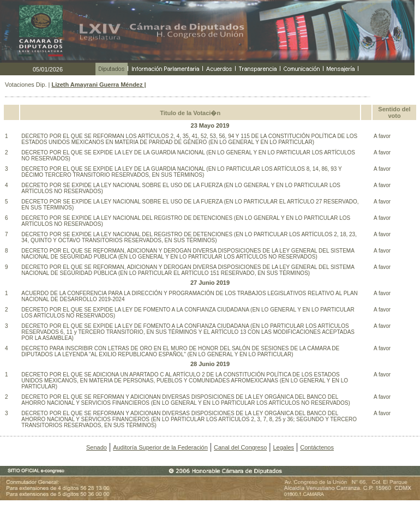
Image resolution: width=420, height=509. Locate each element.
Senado (97, 447)
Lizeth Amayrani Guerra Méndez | (98, 85)
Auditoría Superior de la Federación (160, 447)
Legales (283, 447)
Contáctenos (317, 447)
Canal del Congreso (240, 447)
